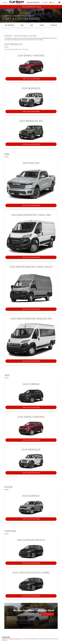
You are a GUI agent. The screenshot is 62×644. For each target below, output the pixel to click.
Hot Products (9, 25)
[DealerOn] (6, 637)
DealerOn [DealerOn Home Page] (12, 639)
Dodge (42, 25)
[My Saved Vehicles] (52, 3)
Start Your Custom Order (31, 79)
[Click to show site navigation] (59, 2)
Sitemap (16, 639)
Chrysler (54, 25)
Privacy (20, 639)
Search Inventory (48, 614)
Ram (22, 25)
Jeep (32, 25)
